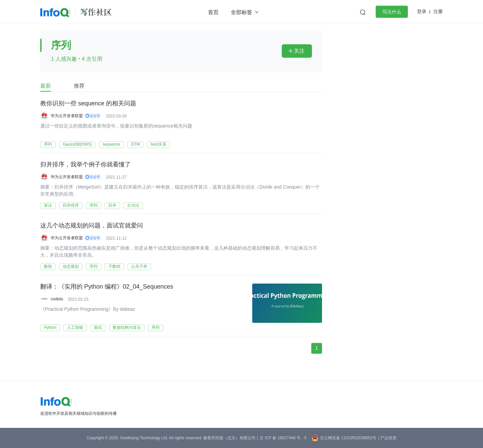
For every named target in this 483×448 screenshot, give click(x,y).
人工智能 (75, 328)
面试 (98, 328)
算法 (48, 205)
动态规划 (71, 266)
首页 (213, 12)
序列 (48, 144)
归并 (112, 205)
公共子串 (139, 266)
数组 (48, 266)
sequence (111, 144)
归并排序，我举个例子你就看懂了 (86, 165)
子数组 (114, 266)
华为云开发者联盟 (67, 116)
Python (50, 328)
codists (57, 299)
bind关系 (158, 144)
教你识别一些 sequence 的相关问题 (88, 104)
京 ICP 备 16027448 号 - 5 (283, 438)
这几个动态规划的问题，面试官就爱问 (92, 226)
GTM (135, 144)
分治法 (133, 205)
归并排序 (71, 205)
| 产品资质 (387, 438)
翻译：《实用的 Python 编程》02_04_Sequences (107, 287)
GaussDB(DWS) (77, 144)
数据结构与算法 (127, 328)
